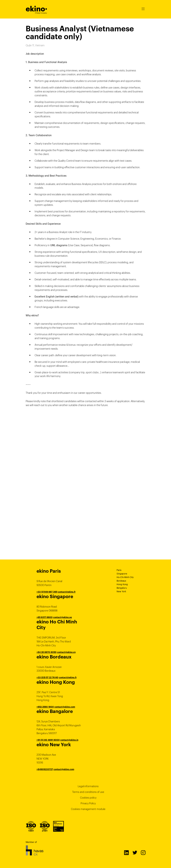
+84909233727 (45, 769)
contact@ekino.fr (67, 592)
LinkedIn (126, 853)
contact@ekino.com (65, 707)
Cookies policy (88, 798)
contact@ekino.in (69, 740)
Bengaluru (122, 588)
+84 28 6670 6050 (47, 652)
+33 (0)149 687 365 (47, 592)
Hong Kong (122, 584)
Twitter (135, 853)
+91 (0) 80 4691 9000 (48, 740)
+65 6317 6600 (45, 617)
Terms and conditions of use (88, 792)
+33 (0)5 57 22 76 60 (47, 677)
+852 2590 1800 (45, 707)
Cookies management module (88, 809)
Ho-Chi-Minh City (125, 577)
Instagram (143, 853)
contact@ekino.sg (62, 617)
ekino (36, 9)
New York (121, 591)
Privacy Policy (88, 803)
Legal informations (88, 786)
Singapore (122, 574)
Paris (119, 570)
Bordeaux (121, 581)
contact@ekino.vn (66, 652)
